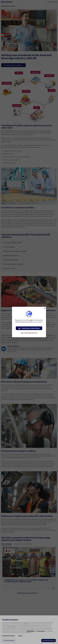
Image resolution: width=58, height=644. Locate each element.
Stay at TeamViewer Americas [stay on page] (29, 333)
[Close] (44, 308)
